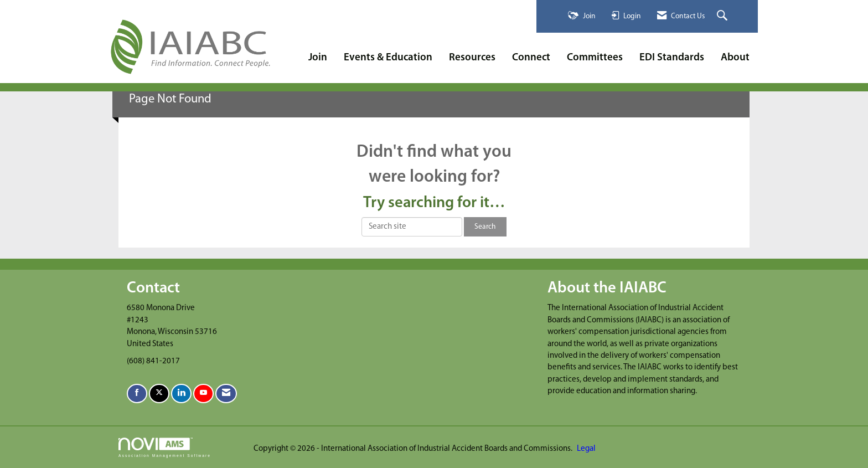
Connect (531, 58)
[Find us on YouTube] (203, 394)
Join (318, 58)
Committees (595, 58)
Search (485, 227)
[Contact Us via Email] (226, 394)
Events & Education (388, 58)
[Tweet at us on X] (159, 394)
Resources (472, 58)
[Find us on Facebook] (137, 394)
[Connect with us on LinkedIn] (181, 394)
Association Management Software (165, 448)
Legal (586, 449)
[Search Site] (724, 16)
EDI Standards (672, 58)
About (735, 58)
